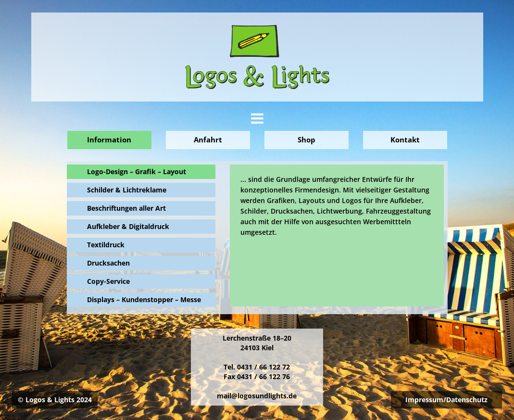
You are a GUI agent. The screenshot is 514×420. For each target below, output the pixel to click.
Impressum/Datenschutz (446, 400)
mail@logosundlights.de (257, 396)
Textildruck (106, 245)
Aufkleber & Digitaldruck (128, 226)
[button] (257, 121)
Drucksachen (108, 263)
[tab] (257, 119)
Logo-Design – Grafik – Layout (137, 172)
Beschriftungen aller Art (126, 208)
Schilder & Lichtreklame (127, 190)
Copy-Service (108, 281)
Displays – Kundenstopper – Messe (144, 299)
